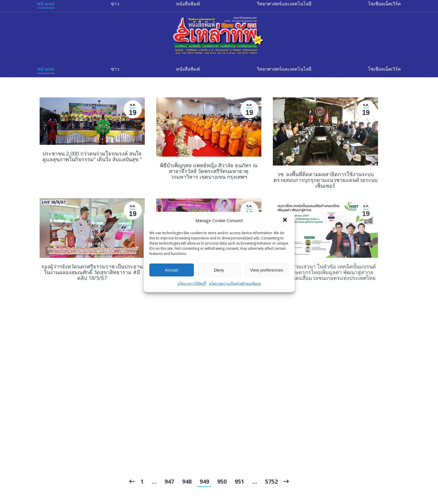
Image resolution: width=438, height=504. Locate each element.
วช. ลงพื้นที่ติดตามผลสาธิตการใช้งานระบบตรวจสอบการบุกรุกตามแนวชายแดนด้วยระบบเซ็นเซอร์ (325, 180)
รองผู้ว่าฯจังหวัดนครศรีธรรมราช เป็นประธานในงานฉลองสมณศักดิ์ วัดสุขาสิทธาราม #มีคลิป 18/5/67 (92, 272)
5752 (271, 481)
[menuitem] (46, 69)
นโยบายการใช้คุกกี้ (192, 283)
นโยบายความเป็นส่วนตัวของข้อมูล (235, 283)
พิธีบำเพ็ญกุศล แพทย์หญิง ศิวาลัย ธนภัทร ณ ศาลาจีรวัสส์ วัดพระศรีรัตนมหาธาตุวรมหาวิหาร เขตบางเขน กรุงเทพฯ (209, 171)
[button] (285, 220)
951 (239, 481)
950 (222, 481)
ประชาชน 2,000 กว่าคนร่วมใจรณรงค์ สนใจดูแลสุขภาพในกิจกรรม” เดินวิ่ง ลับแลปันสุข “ (92, 156)
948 (187, 481)
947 (169, 481)
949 (204, 481)
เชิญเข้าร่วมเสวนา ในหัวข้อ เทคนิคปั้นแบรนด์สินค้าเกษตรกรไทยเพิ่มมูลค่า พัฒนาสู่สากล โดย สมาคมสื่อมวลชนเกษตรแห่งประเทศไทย (325, 272)
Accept (171, 270)
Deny (219, 270)
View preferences (267, 270)
